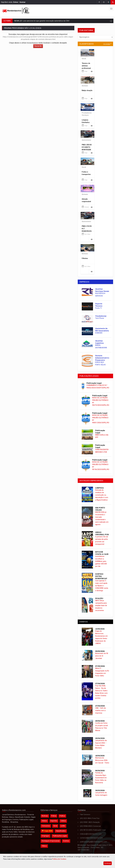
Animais (85, 86)
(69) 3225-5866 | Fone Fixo (90, 818)
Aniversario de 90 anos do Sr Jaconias (102, 656)
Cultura (63, 821)
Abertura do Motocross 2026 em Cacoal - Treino (102, 760)
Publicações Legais (60, 836)
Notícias (45, 816)
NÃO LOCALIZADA (23, 28)
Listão (63, 826)
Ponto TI (98, 308)
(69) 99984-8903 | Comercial (90, 826)
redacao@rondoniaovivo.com (91, 834)
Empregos (46, 836)
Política (62, 816)
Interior (44, 821)
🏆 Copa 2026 (47, 831)
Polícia (54, 816)
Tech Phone (100, 318)
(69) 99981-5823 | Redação (90, 822)
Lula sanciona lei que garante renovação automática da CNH (46, 21)
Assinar (23, 2)
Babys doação (87, 90)
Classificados (61, 831)
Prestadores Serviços (87, 114)
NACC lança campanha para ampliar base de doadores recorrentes (101, 606)
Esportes (54, 821)
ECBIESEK (99, 333)
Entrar (16, 2)
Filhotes (85, 258)
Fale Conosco (85, 815)
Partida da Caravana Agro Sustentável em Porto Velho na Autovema (101, 778)
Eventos (66, 841)
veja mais (107, 44)
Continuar (108, 863)
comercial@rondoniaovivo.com (91, 838)
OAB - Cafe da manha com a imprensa (100, 711)
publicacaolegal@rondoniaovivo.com (93, 842)
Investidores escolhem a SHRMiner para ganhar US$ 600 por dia (101, 561)
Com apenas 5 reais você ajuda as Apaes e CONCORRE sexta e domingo (102, 586)
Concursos (46, 826)
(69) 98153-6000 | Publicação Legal (93, 830)
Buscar (38, 46)
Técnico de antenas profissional (86, 66)
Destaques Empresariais (51, 841)
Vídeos (44, 846)
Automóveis (86, 140)
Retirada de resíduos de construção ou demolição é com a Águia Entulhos (102, 495)
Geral (84, 59)
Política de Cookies (59, 859)
